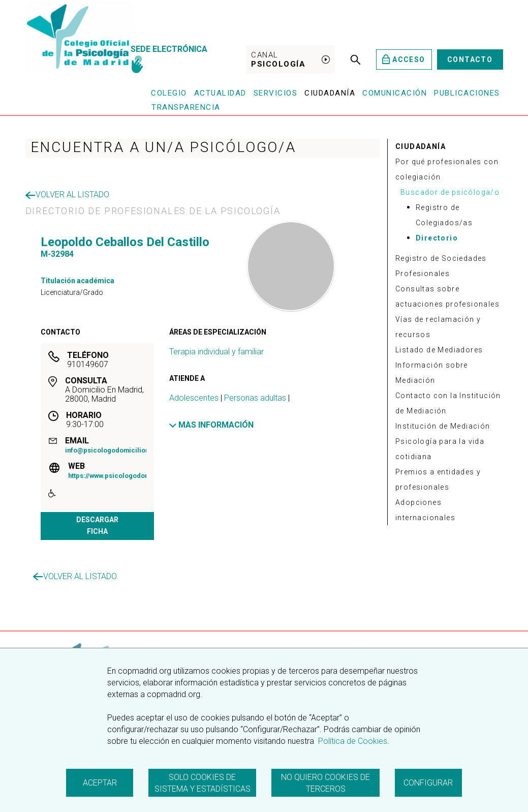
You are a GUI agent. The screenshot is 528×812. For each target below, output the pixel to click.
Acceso (404, 59)
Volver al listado (67, 194)
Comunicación (395, 93)
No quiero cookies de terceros (325, 783)
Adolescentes (194, 398)
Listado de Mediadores (439, 350)
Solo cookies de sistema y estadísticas (203, 783)
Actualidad (220, 93)
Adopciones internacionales (425, 510)
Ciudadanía (330, 93)
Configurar (428, 783)
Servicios (276, 93)
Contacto (470, 59)
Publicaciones (467, 93)
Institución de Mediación (443, 426)
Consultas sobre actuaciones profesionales (447, 296)
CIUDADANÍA (421, 146)
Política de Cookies (352, 741)
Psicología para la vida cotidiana (440, 449)
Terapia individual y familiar (216, 352)
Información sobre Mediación (432, 373)
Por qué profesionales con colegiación (447, 169)
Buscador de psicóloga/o (450, 192)
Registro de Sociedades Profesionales (441, 266)
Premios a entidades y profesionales (438, 479)
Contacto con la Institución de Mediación (448, 403)
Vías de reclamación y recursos (438, 327)
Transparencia (186, 107)
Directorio (437, 238)
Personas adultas (255, 398)
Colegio (169, 93)
